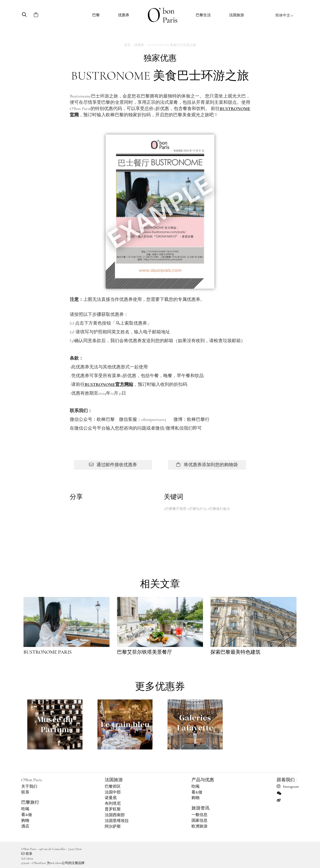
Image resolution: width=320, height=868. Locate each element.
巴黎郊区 (113, 786)
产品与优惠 (203, 780)
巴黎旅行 (30, 802)
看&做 (27, 815)
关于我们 (29, 786)
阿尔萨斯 (113, 826)
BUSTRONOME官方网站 (109, 384)
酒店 (25, 826)
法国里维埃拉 (117, 821)
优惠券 (124, 15)
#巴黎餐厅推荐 (175, 509)
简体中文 (284, 15)
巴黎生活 (203, 15)
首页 (127, 45)
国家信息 (199, 820)
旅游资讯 (200, 808)
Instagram (288, 786)
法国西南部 (115, 815)
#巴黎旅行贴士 (219, 509)
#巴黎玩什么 (197, 509)
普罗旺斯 (113, 809)
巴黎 (96, 15)
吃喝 (25, 809)
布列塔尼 (113, 803)
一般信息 (199, 815)
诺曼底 (111, 798)
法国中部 (113, 792)
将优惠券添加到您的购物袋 (207, 465)
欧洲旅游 (199, 826)
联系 (25, 792)
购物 (25, 820)
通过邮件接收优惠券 (113, 465)
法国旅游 (236, 15)
